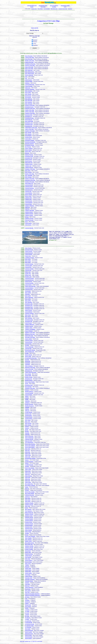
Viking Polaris (28, 532)
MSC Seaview (28, 134)
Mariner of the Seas (30, 174)
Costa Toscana (28, 80)
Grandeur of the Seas (30, 388)
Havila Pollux (28, 571)
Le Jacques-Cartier (29, 626)
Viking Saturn (28, 482)
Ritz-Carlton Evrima (30, 543)
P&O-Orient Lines (54, 9)
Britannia (27, 153)
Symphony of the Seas (30, 64)
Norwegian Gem (29, 305)
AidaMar (27, 398)
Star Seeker (28, 629)
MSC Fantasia (28, 177)
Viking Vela (28, 457)
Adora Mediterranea (30, 352)
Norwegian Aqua (29, 124)
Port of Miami (40, 9)
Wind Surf (27, 586)
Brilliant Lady (28, 275)
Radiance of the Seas (30, 332)
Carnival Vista (28, 191)
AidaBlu (27, 399)
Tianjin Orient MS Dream (31, 372)
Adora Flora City (29, 163)
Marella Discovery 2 (30, 406)
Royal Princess (28, 161)
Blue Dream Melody (30, 493)
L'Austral (27, 615)
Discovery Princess (29, 144)
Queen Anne (28, 256)
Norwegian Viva (29, 158)
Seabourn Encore (29, 505)
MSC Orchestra (29, 318)
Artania (27, 487)
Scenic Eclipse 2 (29, 560)
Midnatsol (27, 567)
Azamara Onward (29, 524)
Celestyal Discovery (30, 495)
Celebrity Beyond (29, 167)
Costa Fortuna (28, 285)
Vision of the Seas (29, 369)
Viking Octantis (28, 530)
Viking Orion (28, 471)
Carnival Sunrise (29, 289)
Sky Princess (28, 147)
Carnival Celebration (30, 89)
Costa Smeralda (29, 86)
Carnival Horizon (29, 190)
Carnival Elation (29, 395)
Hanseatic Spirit (29, 578)
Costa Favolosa (29, 254)
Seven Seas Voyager (30, 492)
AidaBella (27, 407)
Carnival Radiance (29, 288)
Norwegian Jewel (29, 309)
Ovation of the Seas (30, 110)
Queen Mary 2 (28, 139)
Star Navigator (28, 387)
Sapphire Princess (29, 218)
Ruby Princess (28, 248)
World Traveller (29, 632)
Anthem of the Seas (30, 112)
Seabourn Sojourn (29, 514)
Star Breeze (28, 589)
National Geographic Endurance (32, 595)
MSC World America (30, 72)
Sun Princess (28, 97)
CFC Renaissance (29, 442)
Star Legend (28, 591)
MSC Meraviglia (29, 100)
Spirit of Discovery (29, 436)
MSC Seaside (28, 132)
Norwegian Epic (29, 126)
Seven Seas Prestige (30, 382)
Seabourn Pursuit (29, 548)
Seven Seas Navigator (30, 536)
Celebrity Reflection (30, 206)
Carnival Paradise (29, 393)
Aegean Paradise (29, 549)
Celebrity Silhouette (30, 210)
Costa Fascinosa (29, 253)
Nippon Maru (28, 552)
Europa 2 (27, 490)
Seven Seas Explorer (30, 447)
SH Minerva (28, 618)
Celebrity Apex (28, 199)
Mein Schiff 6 (28, 293)
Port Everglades (47, 9)
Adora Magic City (29, 183)
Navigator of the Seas (30, 169)
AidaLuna (27, 411)
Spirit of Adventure (29, 438)
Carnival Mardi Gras (30, 85)
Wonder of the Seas (30, 61)
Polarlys (27, 603)
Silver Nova (28, 449)
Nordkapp (27, 600)
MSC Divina (28, 171)
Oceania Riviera (29, 417)
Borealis (27, 431)
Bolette (27, 430)
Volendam (27, 434)
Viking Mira (28, 452)
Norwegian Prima (29, 156)
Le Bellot (27, 619)
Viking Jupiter (28, 469)
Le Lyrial (27, 613)
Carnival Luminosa (29, 313)
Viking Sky (27, 474)
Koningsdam (28, 291)
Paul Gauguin (28, 557)
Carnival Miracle (29, 342)
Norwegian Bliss (29, 115)
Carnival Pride (28, 348)
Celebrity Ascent (29, 164)
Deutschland (28, 551)
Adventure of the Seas (30, 180)
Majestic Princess (29, 155)
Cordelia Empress (29, 465)
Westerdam (28, 361)
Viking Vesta (28, 455)
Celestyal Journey (29, 439)
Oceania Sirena (29, 522)
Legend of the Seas (30, 57)
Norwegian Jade (29, 304)
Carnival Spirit (28, 344)
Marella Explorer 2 (29, 391)
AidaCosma (28, 88)
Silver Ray (27, 450)
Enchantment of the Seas (31, 358)
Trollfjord (27, 565)
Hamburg (27, 583)
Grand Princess (29, 281)
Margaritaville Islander (30, 350)
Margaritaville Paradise (30, 458)
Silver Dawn (28, 500)
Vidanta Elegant (29, 576)
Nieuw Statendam (29, 297)
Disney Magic (28, 356)
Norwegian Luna (29, 123)
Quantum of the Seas (30, 113)
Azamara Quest (29, 527)
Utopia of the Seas (29, 62)
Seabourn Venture (29, 546)
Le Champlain (28, 627)
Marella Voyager (29, 377)
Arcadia (27, 353)
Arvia (26, 77)
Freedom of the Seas (30, 131)
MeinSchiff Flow (29, 120)
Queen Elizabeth (29, 331)
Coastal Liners (34, 9)
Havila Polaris (28, 570)
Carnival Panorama (29, 188)
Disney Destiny (28, 150)
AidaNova (27, 83)
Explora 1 (27, 428)
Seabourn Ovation (29, 503)
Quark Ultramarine (29, 587)
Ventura (27, 217)
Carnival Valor (28, 270)
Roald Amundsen (29, 554)
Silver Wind (28, 559)
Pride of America (29, 366)
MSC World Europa (29, 73)
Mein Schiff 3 (28, 301)
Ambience (27, 403)
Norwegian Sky (29, 379)
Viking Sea (28, 479)
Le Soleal (27, 611)
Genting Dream (29, 137)
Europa (27, 535)
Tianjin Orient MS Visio (30, 286)
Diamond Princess (29, 220)
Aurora (27, 383)
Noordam (27, 360)
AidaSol (27, 396)
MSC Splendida (29, 175)
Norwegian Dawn (29, 320)
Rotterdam (27, 294)
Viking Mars (28, 477)
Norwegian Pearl (29, 307)
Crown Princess (29, 251)
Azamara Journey (29, 517)
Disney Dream (28, 196)
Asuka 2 (27, 463)
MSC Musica (28, 317)
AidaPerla (27, 209)
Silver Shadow (28, 538)
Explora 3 (27, 390)
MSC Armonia (28, 423)
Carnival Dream (29, 201)
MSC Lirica (28, 422)
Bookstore (70, 9)
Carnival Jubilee (29, 81)
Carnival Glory (28, 267)
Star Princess (28, 96)
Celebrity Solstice (29, 215)
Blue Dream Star (29, 544)
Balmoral (27, 489)
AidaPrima (27, 207)
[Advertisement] (49, 15)
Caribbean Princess (30, 258)
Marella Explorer (29, 380)
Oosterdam (28, 363)
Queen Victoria (28, 339)
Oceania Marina (29, 419)
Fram (26, 599)
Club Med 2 (28, 584)
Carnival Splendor (29, 228)
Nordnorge (27, 602)
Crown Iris (27, 497)
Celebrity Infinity (29, 328)
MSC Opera (28, 420)
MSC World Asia (29, 70)
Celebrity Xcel (28, 166)
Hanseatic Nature (29, 581)
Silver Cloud (28, 564)
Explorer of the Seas (30, 179)
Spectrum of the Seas (30, 108)
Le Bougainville (29, 622)
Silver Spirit (28, 506)
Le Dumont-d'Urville (30, 624)
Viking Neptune (29, 476)
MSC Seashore (29, 102)
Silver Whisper (28, 540)
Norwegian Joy (28, 116)
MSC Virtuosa (28, 94)
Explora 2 (27, 426)
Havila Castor (28, 568)
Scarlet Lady (28, 274)
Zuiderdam (28, 364)
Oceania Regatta (29, 519)
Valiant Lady (28, 272)
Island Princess (29, 310)
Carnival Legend (29, 340)
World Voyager (28, 635)
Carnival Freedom (29, 264)
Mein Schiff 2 (28, 261)
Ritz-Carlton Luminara (30, 485)
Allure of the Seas (29, 69)
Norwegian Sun (29, 371)
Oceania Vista (28, 414)
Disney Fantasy (29, 194)
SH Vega (27, 616)
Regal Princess (29, 159)
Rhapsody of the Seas (30, 368)
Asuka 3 (27, 460)
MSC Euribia (28, 93)
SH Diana (27, 597)
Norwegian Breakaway (30, 142)
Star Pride (27, 592)
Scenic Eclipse (28, 562)
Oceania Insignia (29, 520)
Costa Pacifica (28, 223)
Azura (26, 222)
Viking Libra (28, 454)
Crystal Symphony (29, 462)
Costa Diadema (29, 193)
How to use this (35, 28)
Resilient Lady (28, 277)
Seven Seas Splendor (30, 446)
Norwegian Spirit (29, 385)
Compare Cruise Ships (63, 9)
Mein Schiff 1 (28, 259)
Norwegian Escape (29, 118)
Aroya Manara (28, 136)
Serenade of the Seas (30, 337)
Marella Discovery (29, 404)
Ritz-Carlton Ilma (29, 484)
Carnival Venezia (29, 185)
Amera (27, 508)
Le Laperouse (28, 621)
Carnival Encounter (29, 278)
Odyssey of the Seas (30, 105)
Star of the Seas (29, 56)
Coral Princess (28, 323)
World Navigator (29, 637)
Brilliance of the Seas (30, 334)
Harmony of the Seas (30, 65)
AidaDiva (27, 409)
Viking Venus (28, 473)
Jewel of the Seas (29, 336)
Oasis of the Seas (29, 67)
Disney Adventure (29, 75)
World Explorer (28, 638)
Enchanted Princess (30, 145)
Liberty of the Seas (29, 129)
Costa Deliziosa (29, 312)
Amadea (27, 533)
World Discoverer (29, 634)
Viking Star (28, 481)
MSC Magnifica (29, 302)
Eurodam (27, 345)
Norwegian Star (29, 321)
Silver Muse (28, 501)
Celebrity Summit (29, 326)
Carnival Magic (28, 204)
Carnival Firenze (29, 187)
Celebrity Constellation (30, 329)
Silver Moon (28, 498)
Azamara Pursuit (29, 528)
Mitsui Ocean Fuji (29, 513)
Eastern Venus (28, 541)
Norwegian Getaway (30, 140)
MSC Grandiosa (29, 91)
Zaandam (27, 433)
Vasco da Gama (29, 441)
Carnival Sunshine (29, 283)
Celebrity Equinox (29, 214)
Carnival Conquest (29, 269)
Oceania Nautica (29, 525)
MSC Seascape (29, 104)
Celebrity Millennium (30, 325)
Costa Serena (28, 225)
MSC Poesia (28, 315)
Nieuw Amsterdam (29, 347)
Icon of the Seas (29, 59)
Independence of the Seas (31, 128)
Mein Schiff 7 (28, 262)
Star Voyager (28, 374)
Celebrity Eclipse (29, 212)
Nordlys (27, 608)
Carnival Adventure (29, 280)
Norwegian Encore (29, 107)
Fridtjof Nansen (29, 556)
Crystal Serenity (29, 412)
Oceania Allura (28, 415)
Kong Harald (28, 607)
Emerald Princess (29, 250)
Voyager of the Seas (30, 182)
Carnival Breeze (29, 202)
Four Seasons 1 (29, 511)
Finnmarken (28, 575)
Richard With (28, 605)
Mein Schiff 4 (28, 299)
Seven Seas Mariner (30, 468)
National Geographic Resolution (32, 594)
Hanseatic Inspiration (30, 579)
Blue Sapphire (28, 509)
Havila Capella (28, 573)
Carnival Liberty (29, 266)
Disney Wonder (29, 355)
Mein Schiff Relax (29, 121)
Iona (26, 78)
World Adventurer (29, 630)
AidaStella (27, 401)
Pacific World (28, 375)
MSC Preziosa (28, 172)
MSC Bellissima (29, 99)
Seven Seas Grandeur (30, 444)
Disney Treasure (29, 148)
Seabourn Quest (29, 516)
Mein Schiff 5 (28, 296)
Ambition (27, 466)
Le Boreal (27, 610)
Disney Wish (28, 151)
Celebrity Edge (28, 198)
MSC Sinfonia (28, 425)
